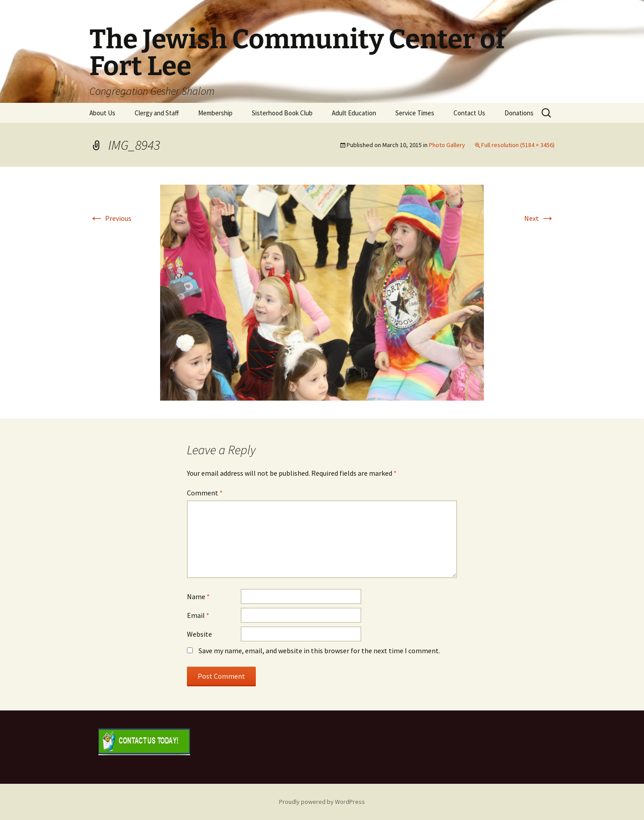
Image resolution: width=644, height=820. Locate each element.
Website (199, 634)
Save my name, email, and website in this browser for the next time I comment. (319, 651)
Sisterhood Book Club (282, 113)
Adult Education (354, 113)
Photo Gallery (447, 145)
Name (198, 596)
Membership (215, 113)
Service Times (415, 113)
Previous (110, 218)
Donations (519, 113)
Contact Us (469, 113)
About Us (102, 113)
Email (198, 615)
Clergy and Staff (157, 113)
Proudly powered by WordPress (322, 802)
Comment (205, 493)
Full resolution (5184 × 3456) (518, 145)
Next (539, 218)
